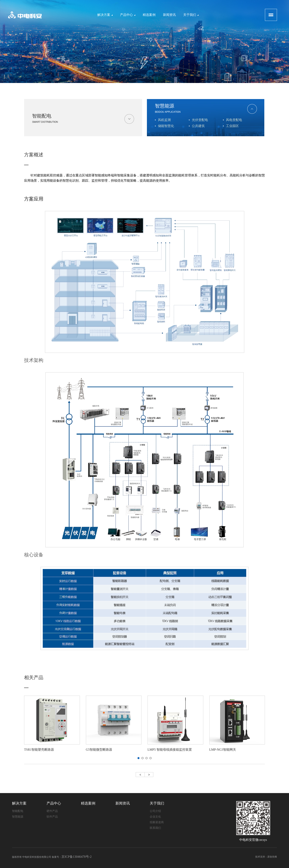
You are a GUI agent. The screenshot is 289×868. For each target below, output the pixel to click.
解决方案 (105, 15)
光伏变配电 (200, 120)
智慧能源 (206, 109)
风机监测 (164, 120)
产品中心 (128, 15)
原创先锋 (272, 857)
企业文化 (155, 817)
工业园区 (232, 126)
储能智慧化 (166, 126)
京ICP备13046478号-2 (76, 857)
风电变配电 (234, 120)
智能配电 (83, 119)
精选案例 (149, 15)
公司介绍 (155, 811)
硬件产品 (52, 811)
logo (25, 15)
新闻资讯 (169, 15)
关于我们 (191, 15)
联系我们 (155, 828)
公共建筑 (198, 126)
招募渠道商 (157, 822)
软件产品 (52, 817)
